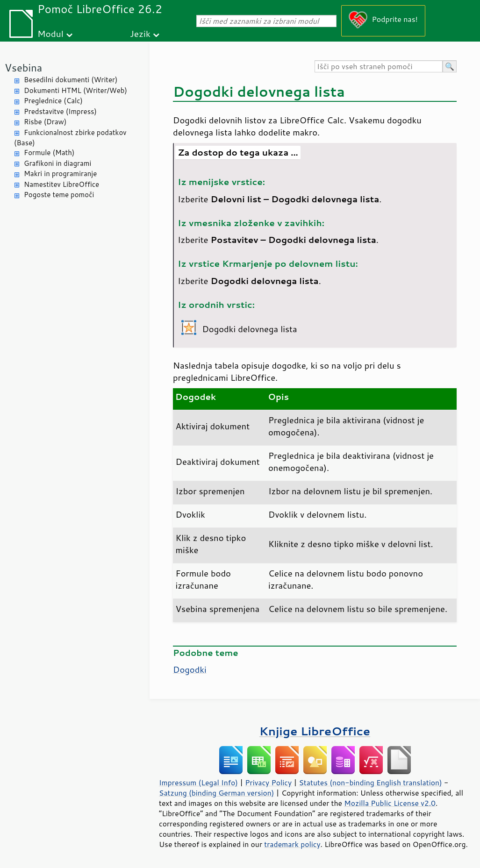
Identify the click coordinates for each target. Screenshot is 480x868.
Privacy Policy (268, 783)
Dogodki (190, 669)
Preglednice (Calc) (53, 101)
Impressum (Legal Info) (198, 783)
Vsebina (23, 68)
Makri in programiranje (60, 174)
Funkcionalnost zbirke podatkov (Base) (70, 138)
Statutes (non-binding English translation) (370, 783)
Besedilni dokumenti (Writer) (71, 80)
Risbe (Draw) (45, 122)
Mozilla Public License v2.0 (390, 803)
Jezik (140, 33)
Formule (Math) (49, 153)
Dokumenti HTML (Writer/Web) (75, 90)
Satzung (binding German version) (217, 793)
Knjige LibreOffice (315, 731)
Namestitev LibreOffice (61, 184)
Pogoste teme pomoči (59, 195)
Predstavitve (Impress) (60, 111)
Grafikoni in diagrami (57, 163)
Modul (50, 33)
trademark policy (292, 844)
